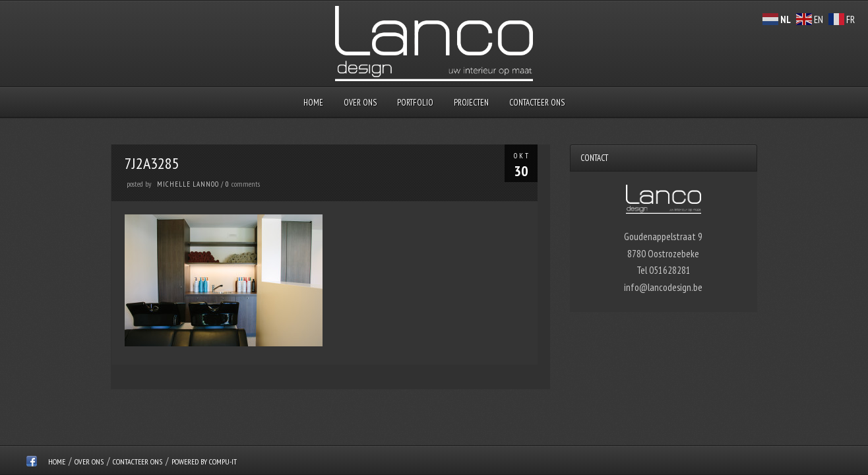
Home (313, 103)
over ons (360, 103)
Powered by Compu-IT (204, 461)
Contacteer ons (537, 103)
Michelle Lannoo (188, 184)
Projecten (471, 103)
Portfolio (415, 103)
